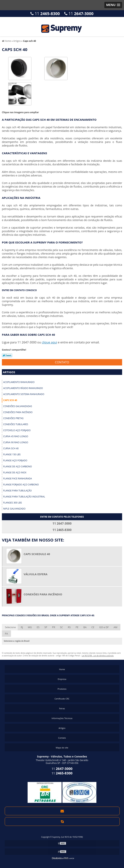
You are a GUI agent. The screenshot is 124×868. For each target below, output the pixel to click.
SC (61, 627)
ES (38, 627)
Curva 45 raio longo (16, 436)
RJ (22, 627)
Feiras (62, 708)
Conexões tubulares (16, 424)
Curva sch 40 (11, 448)
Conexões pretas (13, 418)
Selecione (10, 627)
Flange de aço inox (15, 473)
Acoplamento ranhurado (19, 382)
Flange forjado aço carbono (21, 485)
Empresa (62, 679)
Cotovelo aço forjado (17, 430)
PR (54, 627)
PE (77, 627)
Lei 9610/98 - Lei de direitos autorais (98, 656)
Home (62, 669)
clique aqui (49, 342)
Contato (62, 362)
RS (69, 627)
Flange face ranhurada (18, 479)
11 (45, 14)
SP (46, 627)
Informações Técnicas (62, 718)
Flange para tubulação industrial (24, 497)
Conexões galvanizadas (18, 406)
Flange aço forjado (15, 460)
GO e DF (104, 627)
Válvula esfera (36, 574)
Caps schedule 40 (37, 554)
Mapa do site (62, 748)
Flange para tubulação (17, 491)
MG (30, 627)
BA (85, 627)
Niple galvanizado (14, 509)
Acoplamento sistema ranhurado (24, 394)
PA (6, 634)
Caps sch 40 (10, 400)
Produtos (62, 689)
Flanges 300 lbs (12, 503)
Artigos (9, 372)
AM (115, 627)
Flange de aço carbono (18, 466)
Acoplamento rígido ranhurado (23, 388)
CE (93, 627)
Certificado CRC (62, 699)
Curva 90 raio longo (16, 442)
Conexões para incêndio (18, 412)
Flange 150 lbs (12, 454)
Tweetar (7, 355)
